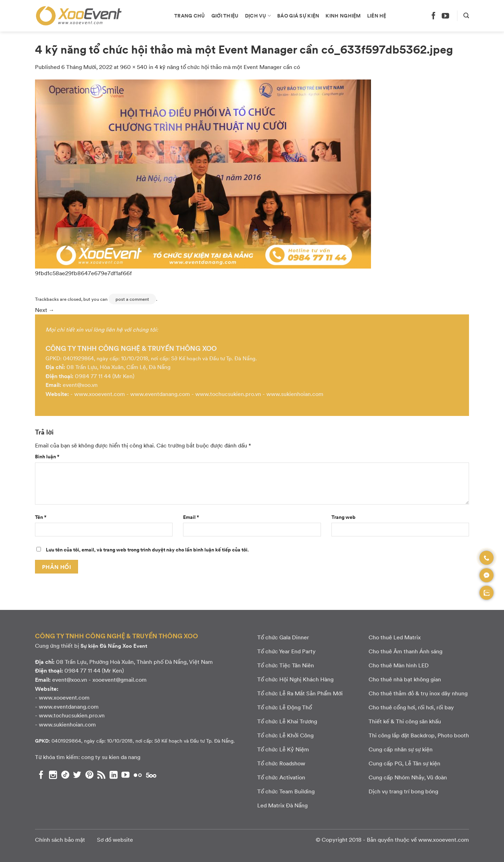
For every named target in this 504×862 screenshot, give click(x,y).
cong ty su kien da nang (111, 757)
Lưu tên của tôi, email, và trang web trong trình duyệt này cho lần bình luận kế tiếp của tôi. (147, 549)
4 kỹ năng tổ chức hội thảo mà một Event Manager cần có (227, 67)
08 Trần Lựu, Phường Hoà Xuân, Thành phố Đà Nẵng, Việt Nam (134, 662)
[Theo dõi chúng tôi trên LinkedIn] (114, 775)
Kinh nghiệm (343, 15)
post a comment (132, 299)
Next (45, 310)
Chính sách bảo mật (60, 839)
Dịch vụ (258, 15)
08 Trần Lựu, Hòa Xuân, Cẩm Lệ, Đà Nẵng (118, 367)
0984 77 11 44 (93, 376)
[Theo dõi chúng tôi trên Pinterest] (89, 775)
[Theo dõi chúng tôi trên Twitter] (77, 775)
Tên (41, 517)
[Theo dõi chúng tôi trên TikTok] (65, 775)
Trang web (344, 517)
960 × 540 (134, 67)
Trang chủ (190, 15)
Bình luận (47, 456)
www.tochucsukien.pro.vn (228, 394)
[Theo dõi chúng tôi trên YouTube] (445, 16)
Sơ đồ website (115, 839)
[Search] (466, 16)
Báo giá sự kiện (298, 15)
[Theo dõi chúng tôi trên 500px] (151, 775)
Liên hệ (377, 15)
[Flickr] (138, 775)
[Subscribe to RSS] (101, 775)
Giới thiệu (225, 15)
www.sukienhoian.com (295, 394)
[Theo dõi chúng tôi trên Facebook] (433, 16)
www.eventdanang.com (160, 394)
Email (191, 517)
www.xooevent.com (100, 394)
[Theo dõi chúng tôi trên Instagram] (53, 775)
